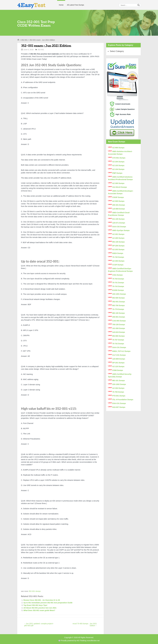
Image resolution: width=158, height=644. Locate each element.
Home (61, 5)
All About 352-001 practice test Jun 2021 (40, 608)
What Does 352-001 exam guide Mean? (39, 610)
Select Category (117, 51)
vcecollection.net (93, 641)
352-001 (24, 40)
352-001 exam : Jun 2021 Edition (46, 46)
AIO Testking (81, 641)
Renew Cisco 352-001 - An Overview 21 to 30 (42, 600)
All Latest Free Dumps (75, 5)
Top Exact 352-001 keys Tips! (35, 605)
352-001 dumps (35, 591)
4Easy (31, 5)
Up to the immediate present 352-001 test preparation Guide (48, 603)
